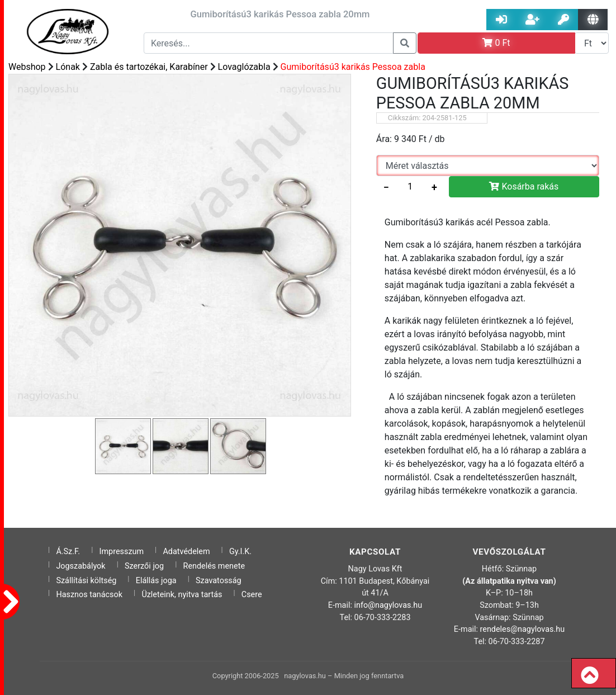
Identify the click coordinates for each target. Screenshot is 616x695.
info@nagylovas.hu (388, 605)
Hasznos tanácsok (89, 595)
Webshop (27, 67)
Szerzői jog (144, 566)
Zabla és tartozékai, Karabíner (149, 67)
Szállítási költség (86, 581)
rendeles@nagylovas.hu (523, 629)
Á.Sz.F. (68, 552)
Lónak (68, 67)
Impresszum (122, 552)
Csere (252, 595)
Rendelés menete (214, 566)
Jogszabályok (80, 566)
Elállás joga (156, 581)
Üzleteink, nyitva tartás (182, 595)
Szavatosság (219, 581)
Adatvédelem (186, 552)
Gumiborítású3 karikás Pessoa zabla (353, 67)
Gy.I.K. (240, 552)
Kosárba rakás (524, 186)
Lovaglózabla (244, 67)
